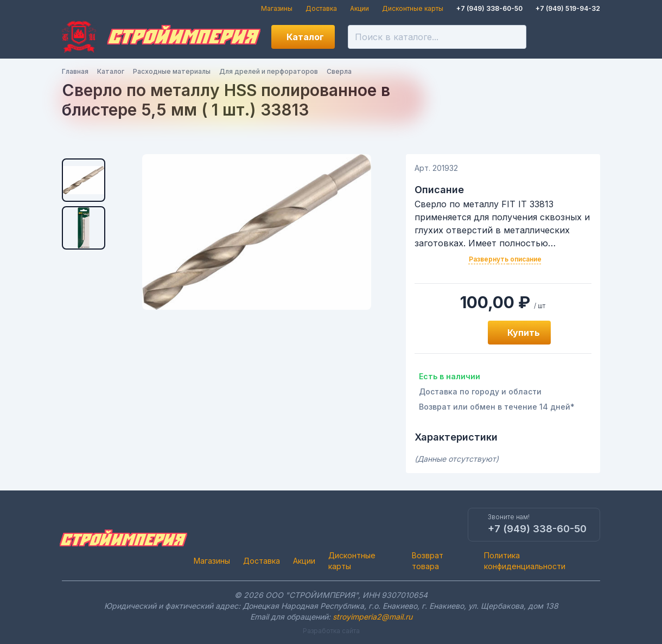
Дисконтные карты (413, 8)
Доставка (321, 8)
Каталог (305, 37)
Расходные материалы (172, 71)
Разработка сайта (331, 631)
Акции (359, 8)
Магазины (277, 8)
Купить (524, 333)
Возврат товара (428, 561)
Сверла (339, 71)
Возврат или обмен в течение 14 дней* (497, 407)
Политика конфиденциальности (525, 561)
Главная (75, 71)
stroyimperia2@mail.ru (373, 617)
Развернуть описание (505, 259)
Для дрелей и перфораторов (269, 71)
